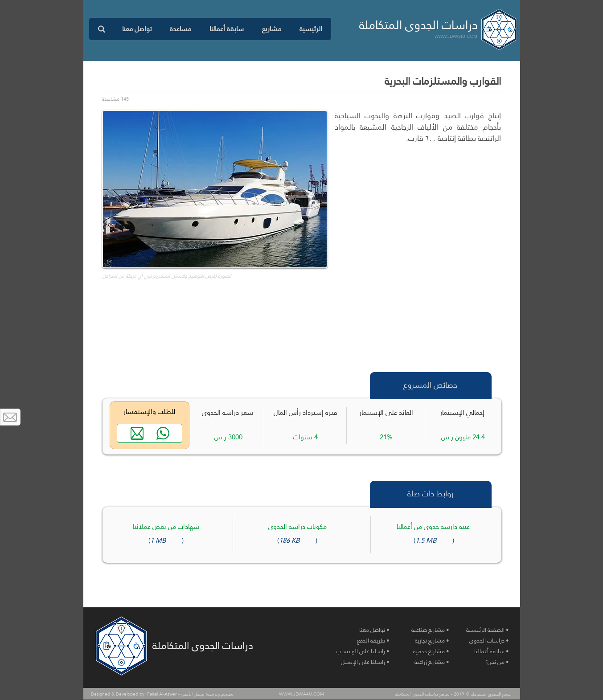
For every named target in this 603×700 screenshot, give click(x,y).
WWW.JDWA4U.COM (456, 36)
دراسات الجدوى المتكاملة (418, 25)
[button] (271, 29)
